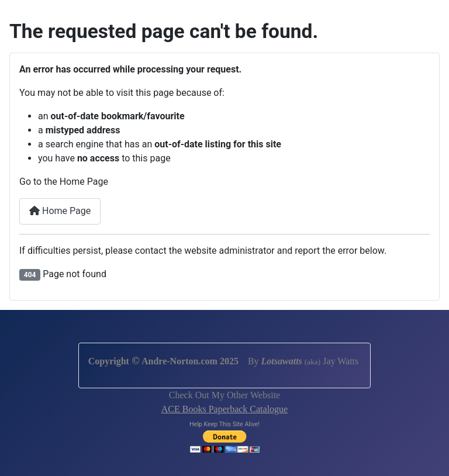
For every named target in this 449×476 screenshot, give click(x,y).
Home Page (60, 211)
